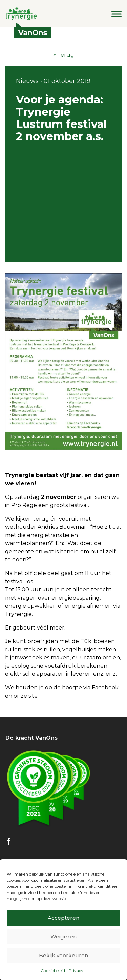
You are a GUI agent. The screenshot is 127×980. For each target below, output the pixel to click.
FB (9, 841)
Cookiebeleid (53, 971)
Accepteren (63, 918)
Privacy (76, 971)
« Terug (64, 55)
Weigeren (63, 937)
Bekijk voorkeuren (63, 955)
